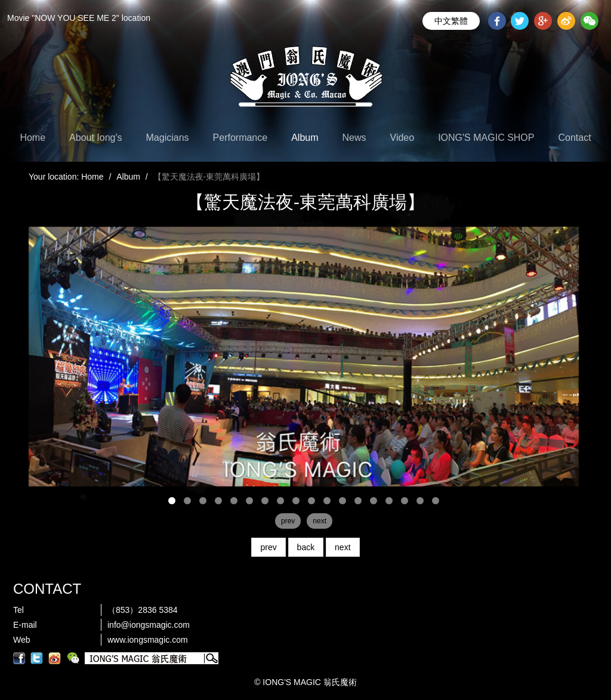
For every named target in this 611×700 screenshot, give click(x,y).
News (354, 138)
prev (268, 547)
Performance (240, 138)
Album (305, 138)
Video (402, 138)
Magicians (168, 138)
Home (33, 138)
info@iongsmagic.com (149, 625)
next (342, 547)
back (306, 547)
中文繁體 (451, 21)
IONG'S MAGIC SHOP (486, 138)
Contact (574, 138)
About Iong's (95, 138)
